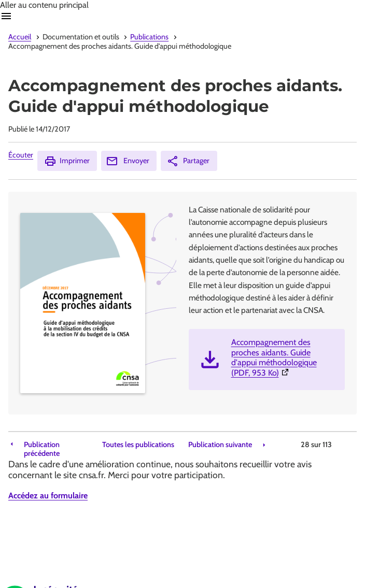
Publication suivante (220, 445)
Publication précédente (42, 449)
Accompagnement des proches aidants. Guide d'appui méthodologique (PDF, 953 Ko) (284, 357)
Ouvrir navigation (6, 16)
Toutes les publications (138, 445)
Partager (188, 161)
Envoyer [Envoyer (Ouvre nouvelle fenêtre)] (128, 161)
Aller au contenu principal (44, 5)
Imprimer (67, 161)
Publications (149, 37)
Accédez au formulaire (48, 496)
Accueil (20, 37)
